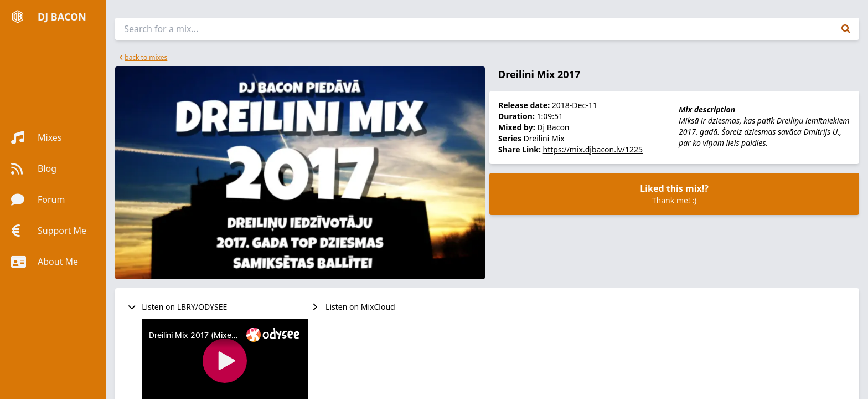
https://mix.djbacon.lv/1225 (593, 149)
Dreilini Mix (544, 138)
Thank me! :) (674, 200)
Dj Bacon (553, 127)
